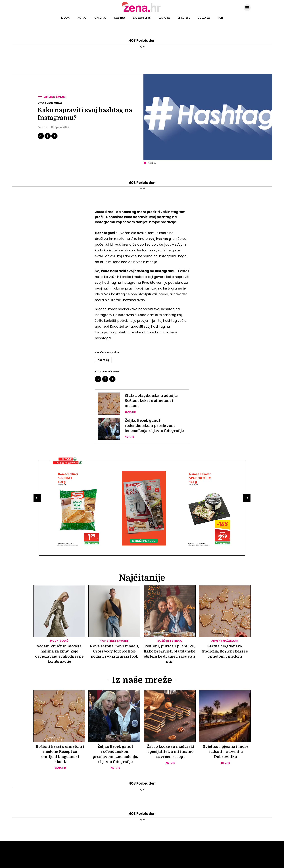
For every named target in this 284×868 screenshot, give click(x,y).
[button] (37, 498)
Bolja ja (204, 18)
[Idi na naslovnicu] (142, 11)
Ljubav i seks (142, 18)
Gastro (119, 18)
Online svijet (55, 97)
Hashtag (103, 360)
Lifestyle (184, 18)
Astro (82, 18)
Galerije (100, 18)
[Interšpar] (68, 466)
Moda (65, 18)
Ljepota (164, 18)
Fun (220, 18)
